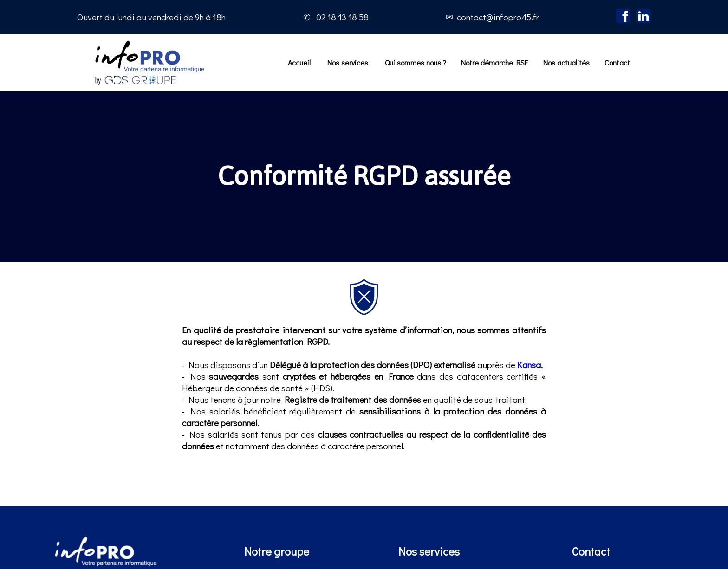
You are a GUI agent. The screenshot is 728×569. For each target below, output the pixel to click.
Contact (617, 62)
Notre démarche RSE (495, 62)
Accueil (299, 62)
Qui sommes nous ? (416, 62)
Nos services (348, 62)
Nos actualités (566, 62)
